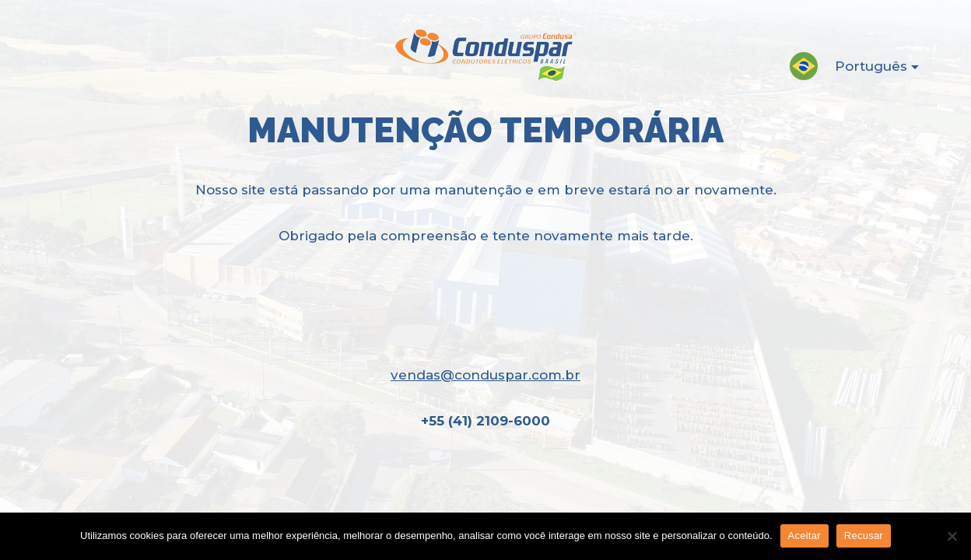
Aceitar (804, 535)
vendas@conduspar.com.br (485, 375)
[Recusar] (952, 536)
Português (864, 69)
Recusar (864, 535)
